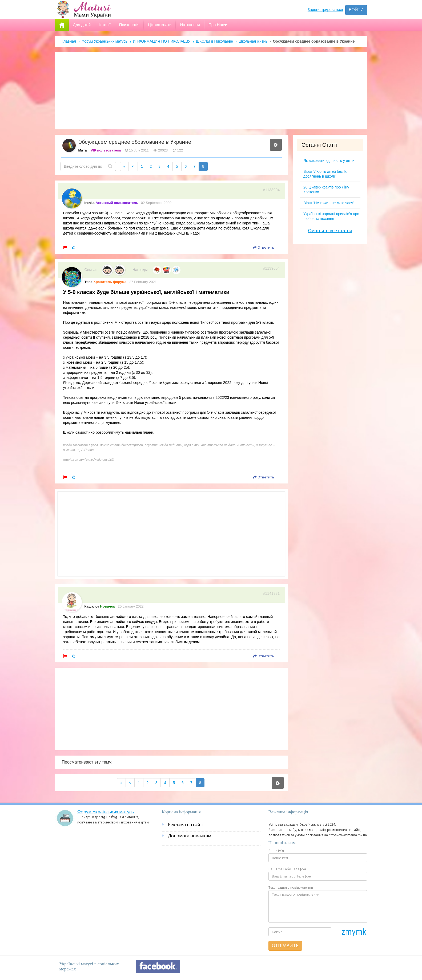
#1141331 (271, 593)
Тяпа (89, 282)
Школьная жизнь (253, 41)
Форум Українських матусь (105, 41)
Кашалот (92, 606)
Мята (83, 150)
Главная (69, 41)
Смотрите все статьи (330, 231)
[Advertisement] (211, 91)
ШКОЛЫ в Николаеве (214, 41)
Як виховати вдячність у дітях (329, 161)
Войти (356, 10)
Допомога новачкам (190, 836)
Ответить (264, 247)
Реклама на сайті (186, 825)
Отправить (285, 946)
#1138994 (271, 190)
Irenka (90, 203)
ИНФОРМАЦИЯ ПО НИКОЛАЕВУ (162, 41)
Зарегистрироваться (325, 10)
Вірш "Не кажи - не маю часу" (329, 203)
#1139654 (271, 268)
